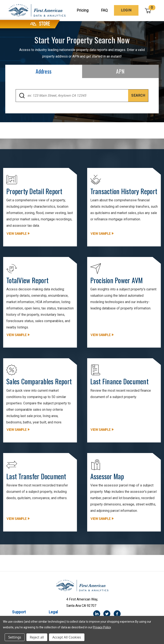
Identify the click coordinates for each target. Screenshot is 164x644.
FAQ (105, 10)
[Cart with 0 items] (148, 10)
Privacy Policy (102, 627)
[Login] (127, 10)
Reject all (37, 637)
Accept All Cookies (67, 637)
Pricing (83, 10)
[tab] (44, 71)
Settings (15, 637)
